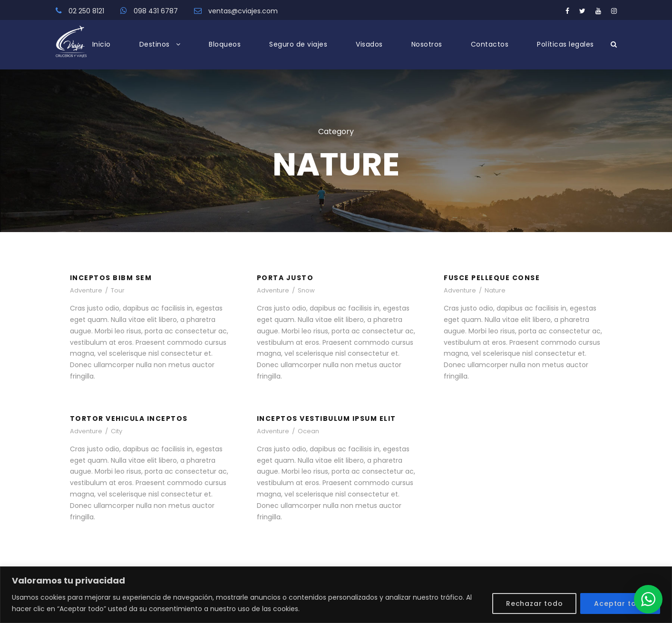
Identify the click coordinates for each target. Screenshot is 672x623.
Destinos (155, 44)
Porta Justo (285, 278)
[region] (336, 595)
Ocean (308, 431)
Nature (495, 290)
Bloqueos (225, 44)
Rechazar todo (534, 604)
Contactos (490, 44)
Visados (369, 44)
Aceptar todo (620, 604)
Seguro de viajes (298, 44)
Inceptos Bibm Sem (111, 278)
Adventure (86, 290)
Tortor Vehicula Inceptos (129, 419)
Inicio (102, 44)
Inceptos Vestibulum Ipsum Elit (326, 419)
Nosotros (427, 44)
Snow (306, 290)
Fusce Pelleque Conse (492, 278)
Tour (118, 290)
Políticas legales (565, 44)
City (117, 431)
